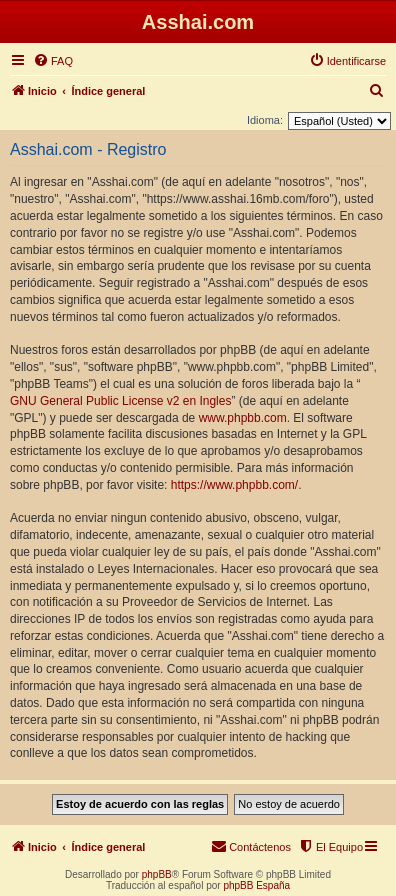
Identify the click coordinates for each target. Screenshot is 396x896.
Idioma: (265, 120)
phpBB (157, 874)
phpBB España (256, 885)
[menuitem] (53, 61)
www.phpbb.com (243, 418)
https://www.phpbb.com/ (234, 485)
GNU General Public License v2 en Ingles (120, 401)
